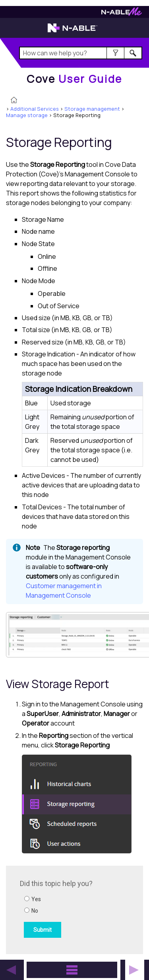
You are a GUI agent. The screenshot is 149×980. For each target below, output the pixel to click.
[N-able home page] (73, 31)
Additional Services (35, 109)
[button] (115, 53)
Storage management (92, 109)
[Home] (74, 79)
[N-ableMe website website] (122, 14)
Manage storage (27, 115)
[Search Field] (81, 53)
